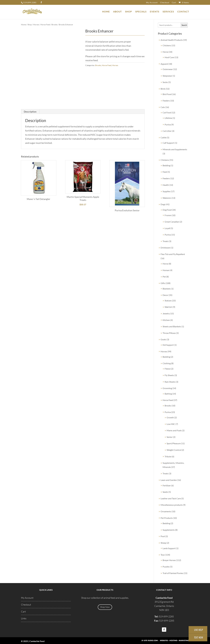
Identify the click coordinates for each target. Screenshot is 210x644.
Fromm (168, 215)
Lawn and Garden (169, 480)
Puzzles (166, 567)
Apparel (164, 64)
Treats (165, 241)
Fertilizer (167, 485)
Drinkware (165, 248)
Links (24, 618)
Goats (163, 339)
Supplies (166, 191)
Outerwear (168, 69)
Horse (165, 52)
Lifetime (168, 118)
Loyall (167, 228)
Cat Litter (167, 131)
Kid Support (168, 345)
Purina (168, 124)
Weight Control (174, 450)
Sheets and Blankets (172, 326)
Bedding (166, 165)
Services (168, 12)
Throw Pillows (169, 333)
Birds (163, 89)
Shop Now (105, 607)
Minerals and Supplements (175, 149)
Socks (165, 82)
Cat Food (167, 112)
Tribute (168, 456)
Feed (165, 172)
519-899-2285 (166, 616)
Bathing (168, 394)
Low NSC (171, 424)
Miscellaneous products (172, 505)
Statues (168, 300)
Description (30, 112)
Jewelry (166, 313)
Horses (36, 25)
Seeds (165, 492)
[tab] (30, 112)
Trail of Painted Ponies (173, 573)
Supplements (169, 530)
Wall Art (168, 307)
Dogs (163, 204)
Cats (163, 107)
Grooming (167, 388)
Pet (164, 277)
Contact (183, 12)
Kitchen (166, 320)
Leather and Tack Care (171, 498)
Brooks (55, 25)
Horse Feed (45, 25)
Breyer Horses (169, 560)
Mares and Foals (174, 430)
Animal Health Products (172, 40)
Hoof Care (169, 57)
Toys (163, 555)
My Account (152, 3)
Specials (141, 12)
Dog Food (167, 210)
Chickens (167, 45)
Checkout (165, 3)
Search (184, 25)
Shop (129, 12)
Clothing (167, 363)
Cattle (163, 137)
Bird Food (167, 94)
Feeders (166, 101)
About (117, 12)
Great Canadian (172, 222)
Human (166, 270)
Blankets (167, 289)
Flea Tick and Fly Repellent (173, 254)
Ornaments (166, 511)
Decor (165, 295)
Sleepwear (167, 76)
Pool (163, 536)
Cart (174, 3)
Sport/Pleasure (174, 443)
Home (106, 12)
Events (155, 12)
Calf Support (168, 143)
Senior (170, 437)
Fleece (168, 369)
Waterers (167, 198)
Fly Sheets (169, 375)
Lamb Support (169, 548)
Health (166, 185)
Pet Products (167, 518)
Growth (170, 417)
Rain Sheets (170, 382)
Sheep (163, 543)
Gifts (163, 283)
